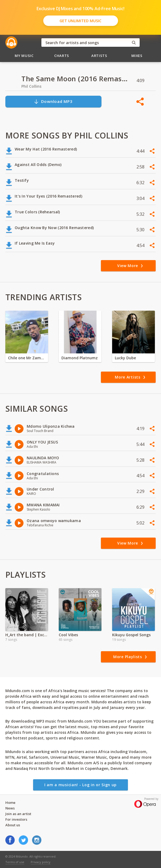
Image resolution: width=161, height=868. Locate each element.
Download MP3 (53, 101)
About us (13, 825)
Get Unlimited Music (80, 21)
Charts (62, 56)
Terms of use (15, 862)
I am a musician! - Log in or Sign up (80, 785)
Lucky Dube (125, 358)
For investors (16, 819)
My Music (24, 56)
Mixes (137, 56)
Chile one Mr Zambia (27, 358)
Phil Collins (31, 86)
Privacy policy (41, 862)
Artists (99, 56)
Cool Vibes (68, 635)
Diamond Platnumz (80, 358)
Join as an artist (18, 814)
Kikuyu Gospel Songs (131, 635)
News (10, 808)
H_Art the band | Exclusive (27, 635)
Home (10, 803)
